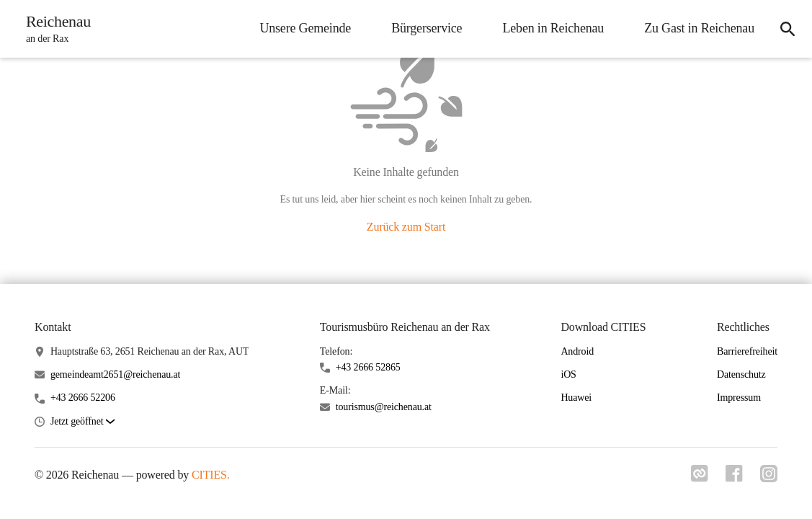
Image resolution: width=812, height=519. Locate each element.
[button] (82, 422)
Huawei (576, 398)
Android (577, 351)
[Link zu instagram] (769, 478)
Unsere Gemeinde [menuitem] (305, 28)
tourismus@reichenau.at (384, 407)
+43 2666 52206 (83, 398)
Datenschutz (741, 374)
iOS (568, 374)
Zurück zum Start (406, 227)
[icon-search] (788, 29)
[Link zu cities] (700, 478)
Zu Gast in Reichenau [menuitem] (699, 28)
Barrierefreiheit (747, 351)
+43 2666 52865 (368, 367)
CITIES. (211, 475)
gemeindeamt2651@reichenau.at (115, 374)
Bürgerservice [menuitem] (427, 28)
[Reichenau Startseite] (54, 29)
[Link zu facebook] (734, 478)
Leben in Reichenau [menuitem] (553, 28)
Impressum (739, 398)
